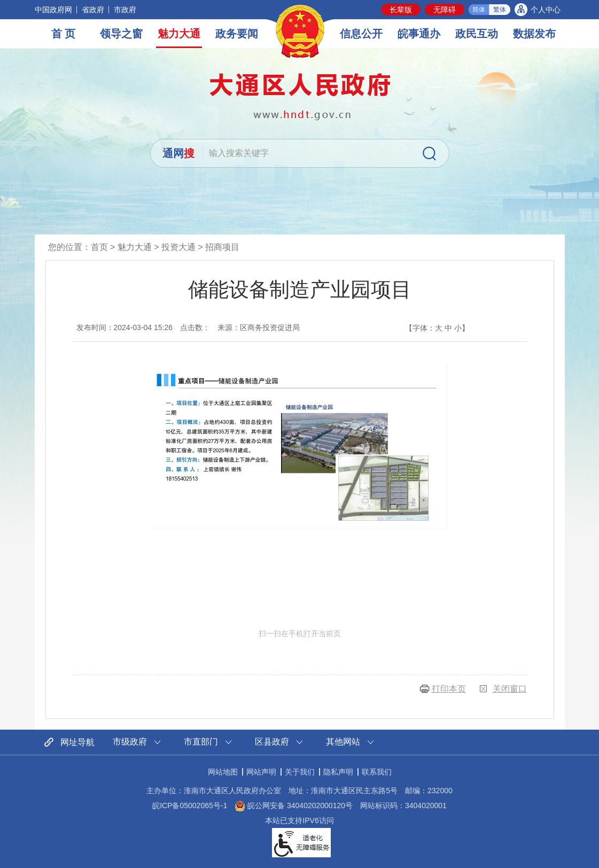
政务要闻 (237, 34)
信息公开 (361, 34)
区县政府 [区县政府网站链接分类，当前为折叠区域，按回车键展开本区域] (272, 742)
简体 (479, 10)
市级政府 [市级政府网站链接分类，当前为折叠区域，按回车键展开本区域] (130, 742)
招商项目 (222, 247)
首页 (99, 247)
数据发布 (534, 34)
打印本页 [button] (449, 689)
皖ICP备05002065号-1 (190, 806)
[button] (401, 10)
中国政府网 (53, 10)
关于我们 (300, 772)
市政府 (125, 10)
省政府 (93, 10)
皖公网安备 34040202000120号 (294, 806)
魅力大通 (179, 34)
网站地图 (223, 772)
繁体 (500, 10)
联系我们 (377, 772)
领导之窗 (121, 34)
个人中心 (546, 10)
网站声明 (261, 772)
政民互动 (477, 34)
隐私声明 (338, 772)
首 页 (64, 34)
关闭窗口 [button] (510, 689)
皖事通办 (419, 34)
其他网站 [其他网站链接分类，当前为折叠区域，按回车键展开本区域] (343, 742)
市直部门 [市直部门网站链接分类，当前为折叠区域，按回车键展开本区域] (201, 742)
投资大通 (178, 247)
